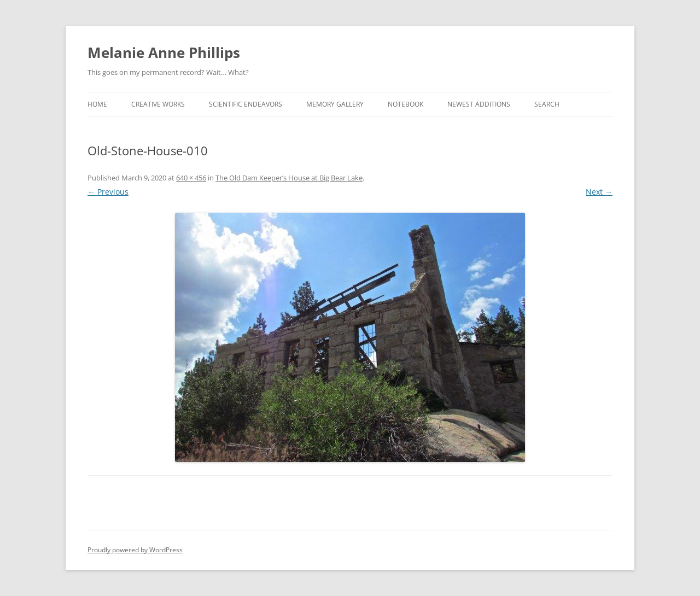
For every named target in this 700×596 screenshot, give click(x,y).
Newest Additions (479, 104)
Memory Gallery (335, 104)
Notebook (406, 104)
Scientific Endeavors (246, 104)
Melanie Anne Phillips (164, 52)
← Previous (108, 192)
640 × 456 (191, 178)
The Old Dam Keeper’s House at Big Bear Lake (289, 178)
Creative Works (158, 104)
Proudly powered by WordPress (135, 550)
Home (97, 104)
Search (547, 104)
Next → (599, 192)
